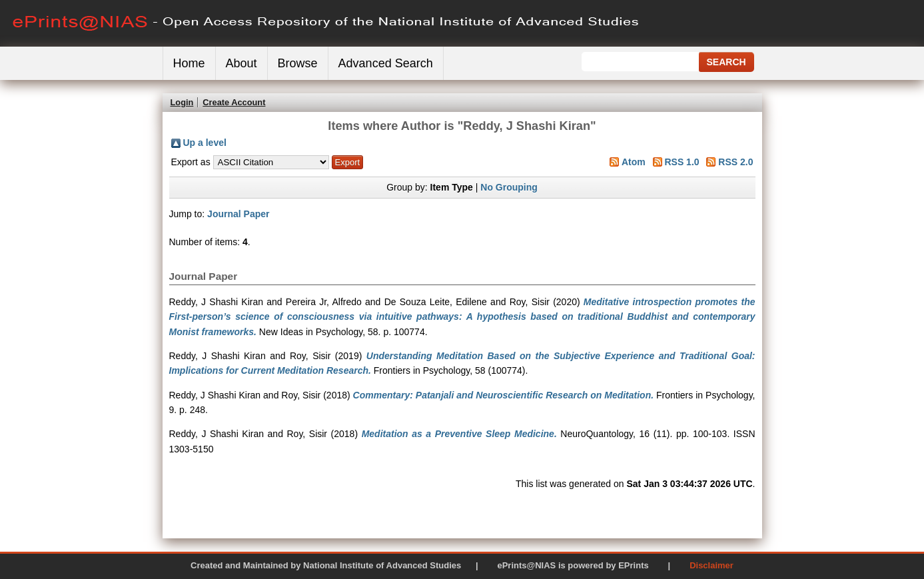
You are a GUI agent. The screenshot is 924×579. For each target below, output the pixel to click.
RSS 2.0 (735, 162)
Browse (298, 63)
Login (182, 102)
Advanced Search (386, 63)
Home (189, 63)
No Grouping (509, 187)
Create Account (234, 102)
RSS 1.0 (682, 162)
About (241, 63)
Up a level (205, 143)
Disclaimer (711, 565)
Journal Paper (238, 214)
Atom (634, 162)
